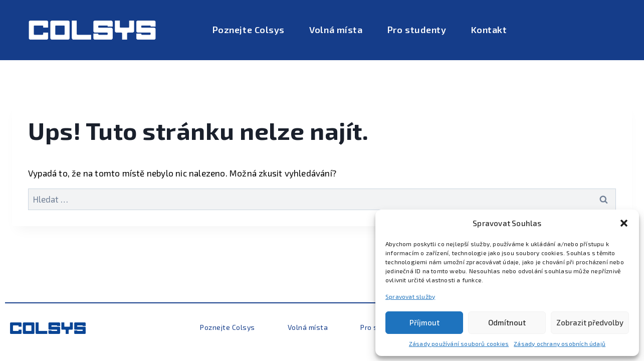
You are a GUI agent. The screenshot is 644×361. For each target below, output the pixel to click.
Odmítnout (507, 322)
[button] (624, 223)
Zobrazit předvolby (590, 322)
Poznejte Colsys (249, 30)
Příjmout (424, 322)
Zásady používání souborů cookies (459, 343)
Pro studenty (417, 30)
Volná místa (336, 30)
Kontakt (489, 30)
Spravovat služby (410, 296)
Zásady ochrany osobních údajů (560, 343)
